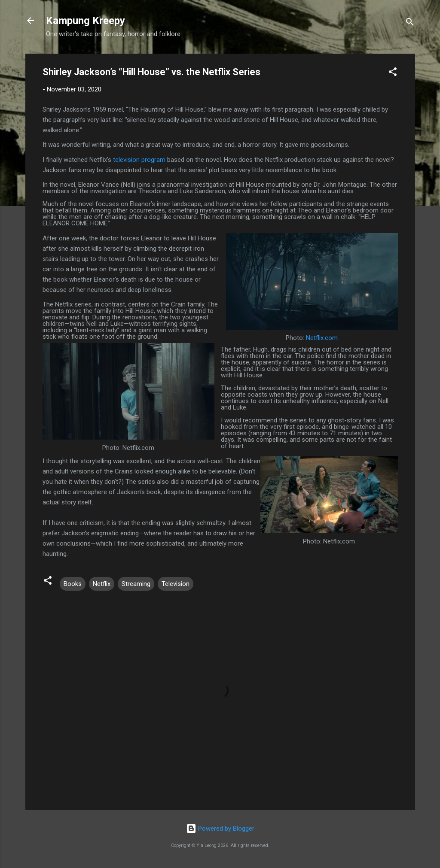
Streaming (136, 584)
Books (73, 584)
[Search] (410, 23)
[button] (393, 73)
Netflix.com (322, 338)
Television (176, 584)
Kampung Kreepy (86, 21)
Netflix (102, 584)
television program (139, 160)
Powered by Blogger (220, 829)
